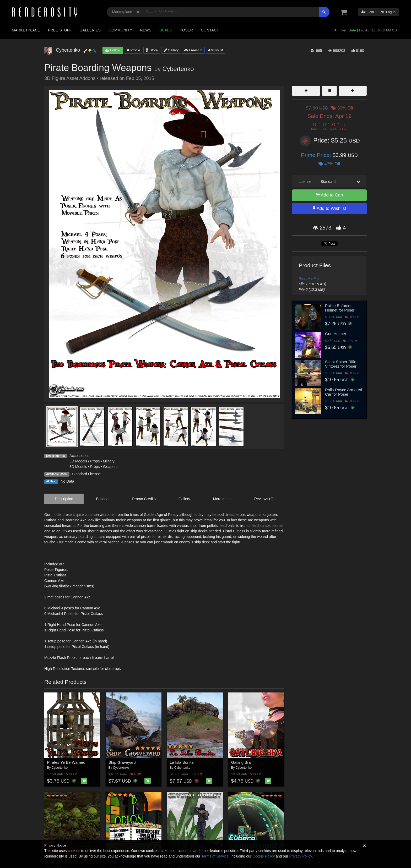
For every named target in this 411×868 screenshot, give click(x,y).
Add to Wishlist (329, 208)
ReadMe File (309, 279)
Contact (210, 30)
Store (152, 50)
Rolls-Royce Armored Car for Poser (344, 392)
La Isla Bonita (182, 762)
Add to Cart (329, 195)
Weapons (110, 467)
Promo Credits (144, 499)
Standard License (86, 474)
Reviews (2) (264, 499)
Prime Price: (317, 155)
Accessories (79, 456)
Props (95, 461)
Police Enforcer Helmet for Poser (340, 308)
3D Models (78, 461)
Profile (133, 50)
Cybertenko (178, 69)
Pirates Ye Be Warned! (67, 762)
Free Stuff (60, 30)
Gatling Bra (241, 762)
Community (121, 30)
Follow (113, 50)
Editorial (103, 499)
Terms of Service (215, 856)
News (146, 30)
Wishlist (215, 50)
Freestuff (193, 50)
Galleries (90, 30)
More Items (222, 499)
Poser (186, 30)
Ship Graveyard (122, 762)
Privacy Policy (300, 856)
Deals (166, 30)
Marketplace (26, 30)
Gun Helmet (336, 334)
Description (64, 499)
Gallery (171, 50)
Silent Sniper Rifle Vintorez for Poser (341, 364)
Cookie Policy (264, 856)
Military (109, 461)
